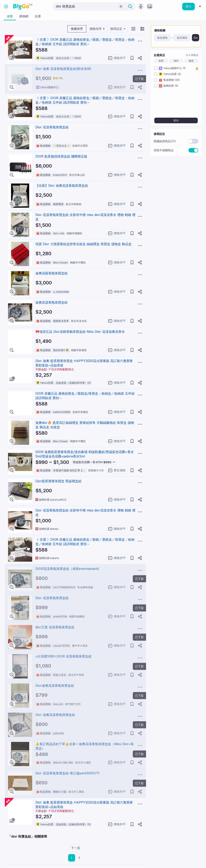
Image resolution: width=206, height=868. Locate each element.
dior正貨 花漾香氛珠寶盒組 (55, 627)
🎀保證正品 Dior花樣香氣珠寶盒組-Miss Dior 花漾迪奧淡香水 (80, 332)
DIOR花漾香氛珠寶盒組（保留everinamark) (67, 569)
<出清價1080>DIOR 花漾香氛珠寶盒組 (63, 656)
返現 (191, 61)
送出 (176, 120)
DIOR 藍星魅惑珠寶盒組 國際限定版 (61, 156)
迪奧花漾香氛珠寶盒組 (51, 302)
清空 (176, 61)
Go (196, 38)
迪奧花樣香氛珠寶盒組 (51, 273)
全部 (161, 61)
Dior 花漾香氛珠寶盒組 (52, 127)
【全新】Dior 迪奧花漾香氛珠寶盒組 (62, 186)
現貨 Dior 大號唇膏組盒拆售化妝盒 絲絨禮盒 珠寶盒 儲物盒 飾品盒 (83, 244)
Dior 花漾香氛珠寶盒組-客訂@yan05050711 (67, 773)
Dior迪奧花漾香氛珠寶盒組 (55, 685)
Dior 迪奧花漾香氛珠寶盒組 (55, 715)
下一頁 (76, 848)
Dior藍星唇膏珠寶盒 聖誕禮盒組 (58, 481)
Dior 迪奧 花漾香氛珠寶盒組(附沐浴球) (63, 69)
